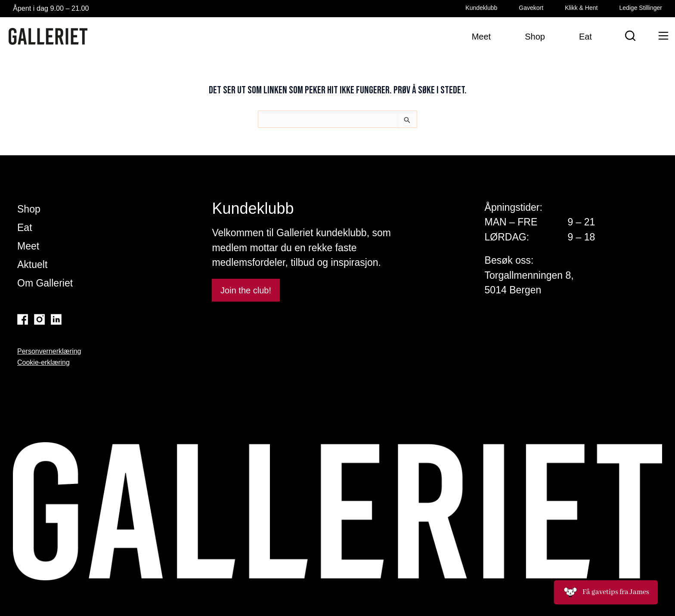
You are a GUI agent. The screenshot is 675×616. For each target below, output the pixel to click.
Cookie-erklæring (43, 362)
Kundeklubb (481, 8)
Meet (28, 246)
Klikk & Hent (581, 8)
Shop (29, 209)
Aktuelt (32, 265)
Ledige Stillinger (641, 8)
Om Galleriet (45, 283)
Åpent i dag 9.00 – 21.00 (54, 8)
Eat (25, 228)
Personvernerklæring (49, 351)
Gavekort (531, 8)
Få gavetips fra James (606, 592)
